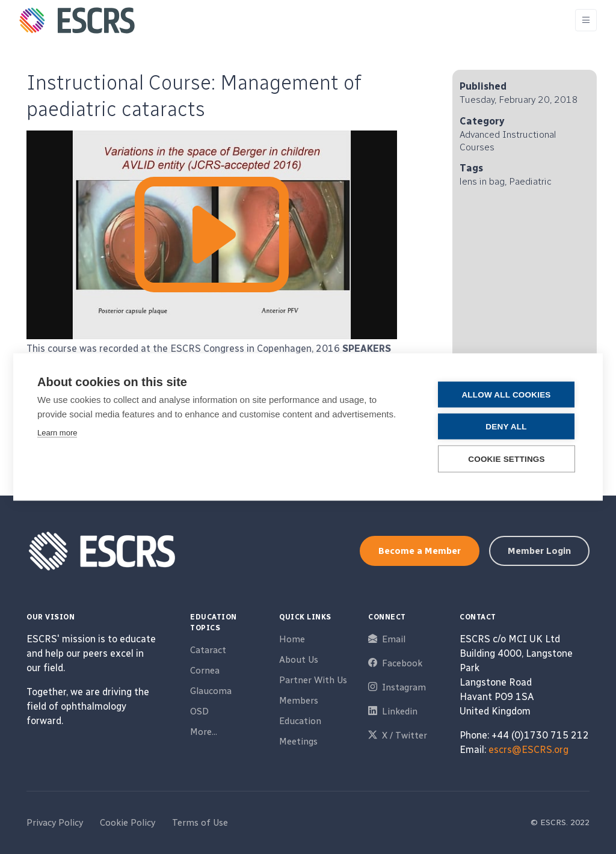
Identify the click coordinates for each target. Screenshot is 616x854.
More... (204, 732)
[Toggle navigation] (586, 20)
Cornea (205, 671)
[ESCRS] (77, 20)
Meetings (298, 742)
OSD (199, 711)
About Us (299, 660)
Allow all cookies (506, 395)
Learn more (57, 433)
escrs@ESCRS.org (528, 750)
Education (300, 721)
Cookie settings (507, 459)
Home (292, 639)
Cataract (208, 650)
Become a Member (420, 551)
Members (299, 701)
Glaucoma (211, 691)
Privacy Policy (55, 823)
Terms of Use (200, 823)
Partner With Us (313, 680)
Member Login (539, 551)
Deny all (506, 427)
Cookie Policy (128, 823)
